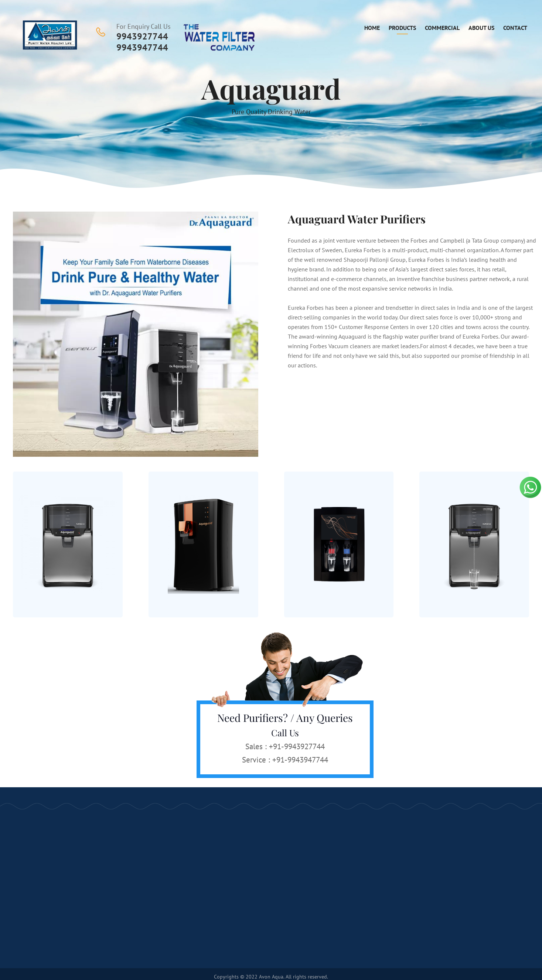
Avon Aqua (271, 977)
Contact (515, 28)
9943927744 (142, 36)
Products (402, 28)
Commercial (442, 28)
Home (372, 28)
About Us (481, 28)
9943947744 (142, 47)
